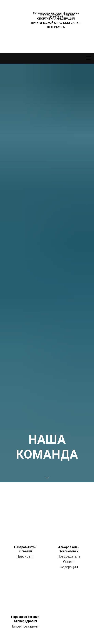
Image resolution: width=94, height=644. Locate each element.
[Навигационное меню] (88, 58)
